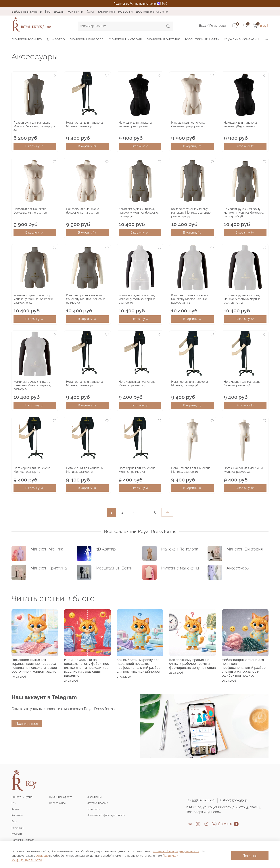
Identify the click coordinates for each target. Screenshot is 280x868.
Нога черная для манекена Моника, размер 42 (84, 124)
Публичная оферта (61, 797)
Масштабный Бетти (202, 39)
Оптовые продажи (98, 803)
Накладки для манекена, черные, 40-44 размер (136, 124)
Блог (91, 11)
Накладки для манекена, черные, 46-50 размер (241, 124)
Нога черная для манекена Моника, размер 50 (32, 470)
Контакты (76, 11)
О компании (94, 797)
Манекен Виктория (125, 39)
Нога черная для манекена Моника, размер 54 (137, 470)
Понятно (250, 856)
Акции (59, 11)
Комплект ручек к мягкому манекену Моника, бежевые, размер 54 (86, 299)
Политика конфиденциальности (106, 815)
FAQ (48, 11)
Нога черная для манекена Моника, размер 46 (190, 384)
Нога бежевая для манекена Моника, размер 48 (243, 470)
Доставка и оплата (152, 11)
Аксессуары (238, 568)
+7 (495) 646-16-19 (200, 800)
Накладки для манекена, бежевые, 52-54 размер (83, 211)
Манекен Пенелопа (87, 39)
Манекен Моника (27, 39)
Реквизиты (93, 809)
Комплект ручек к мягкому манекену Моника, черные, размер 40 (137, 299)
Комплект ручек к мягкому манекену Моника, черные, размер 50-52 (242, 299)
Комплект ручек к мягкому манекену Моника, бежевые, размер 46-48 (244, 213)
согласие (42, 856)
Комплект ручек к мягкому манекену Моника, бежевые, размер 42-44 (191, 213)
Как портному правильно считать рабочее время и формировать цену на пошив (192, 664)
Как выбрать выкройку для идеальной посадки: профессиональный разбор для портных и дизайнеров (139, 666)
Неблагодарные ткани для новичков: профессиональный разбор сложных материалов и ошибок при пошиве (244, 668)
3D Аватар (56, 39)
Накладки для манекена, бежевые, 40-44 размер (188, 124)
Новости (125, 11)
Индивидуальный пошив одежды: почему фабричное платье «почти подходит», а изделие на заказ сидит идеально (87, 668)
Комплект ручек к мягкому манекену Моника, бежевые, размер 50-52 (33, 299)
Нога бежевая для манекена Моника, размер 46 (191, 470)
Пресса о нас (57, 803)
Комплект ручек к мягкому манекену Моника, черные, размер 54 (32, 385)
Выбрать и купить (27, 11)
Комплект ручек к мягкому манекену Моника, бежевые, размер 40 (139, 213)
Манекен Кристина (163, 39)
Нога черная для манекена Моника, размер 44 (137, 384)
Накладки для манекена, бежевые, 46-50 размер (30, 211)
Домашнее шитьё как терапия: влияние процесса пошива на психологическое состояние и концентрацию (34, 666)
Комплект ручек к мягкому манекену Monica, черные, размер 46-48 (190, 299)
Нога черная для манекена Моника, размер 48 (242, 384)
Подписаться (27, 724)
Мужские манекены (242, 39)
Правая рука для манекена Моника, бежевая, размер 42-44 (34, 126)
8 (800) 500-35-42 (234, 800)
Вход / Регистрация (213, 26)
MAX (162, 4)
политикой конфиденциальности (176, 851)
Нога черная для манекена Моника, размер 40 (84, 384)
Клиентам (106, 11)
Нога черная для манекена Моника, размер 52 (84, 470)
